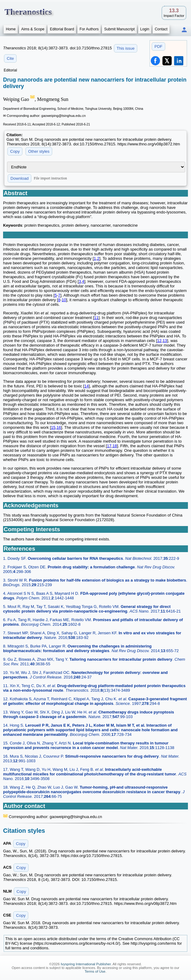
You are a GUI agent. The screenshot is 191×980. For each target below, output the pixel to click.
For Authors (89, 29)
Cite (10, 58)
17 (109, 446)
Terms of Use (95, 971)
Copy (15, 151)
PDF (158, 46)
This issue (126, 48)
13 (165, 341)
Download (19, 178)
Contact (161, 29)
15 (53, 427)
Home (11, 29)
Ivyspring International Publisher (86, 964)
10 (64, 300)
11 (96, 318)
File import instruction (50, 178)
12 (159, 341)
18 (115, 446)
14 (86, 386)
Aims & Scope (33, 29)
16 (59, 427)
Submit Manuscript (119, 29)
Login (145, 29)
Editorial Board (62, 29)
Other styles (39, 151)
